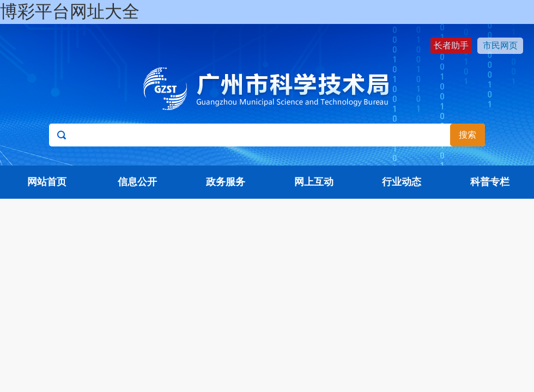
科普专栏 (490, 182)
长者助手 (451, 45)
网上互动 (314, 182)
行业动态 (402, 182)
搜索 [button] (468, 135)
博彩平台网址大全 (70, 11)
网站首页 (47, 182)
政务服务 (226, 182)
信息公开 (137, 182)
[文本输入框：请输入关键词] (267, 135)
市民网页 (500, 45)
